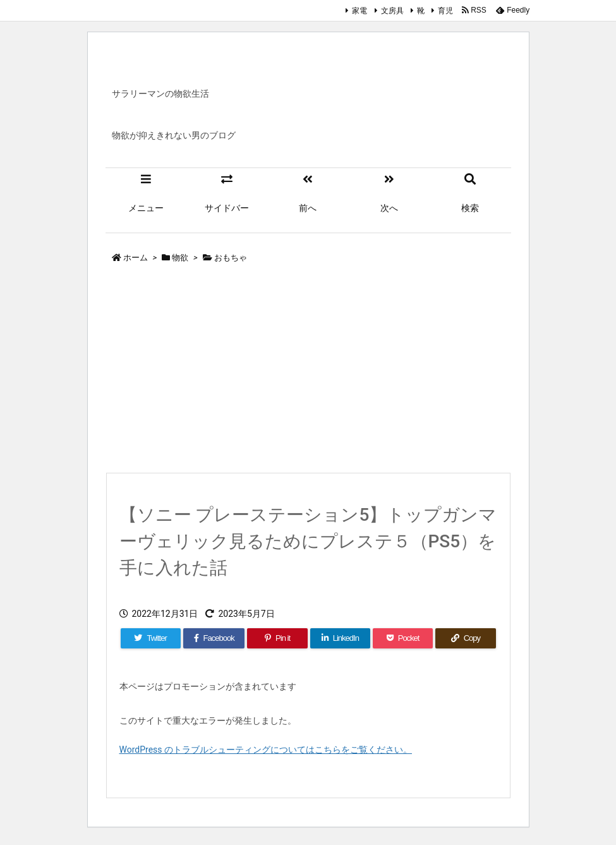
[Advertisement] (308, 371)
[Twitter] (151, 638)
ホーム (136, 258)
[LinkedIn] (340, 638)
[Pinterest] (277, 638)
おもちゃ (231, 258)
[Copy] (465, 638)
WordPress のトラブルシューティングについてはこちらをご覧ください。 (266, 750)
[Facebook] (214, 638)
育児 (445, 11)
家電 (359, 11)
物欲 (180, 258)
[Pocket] (403, 638)
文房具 (392, 11)
